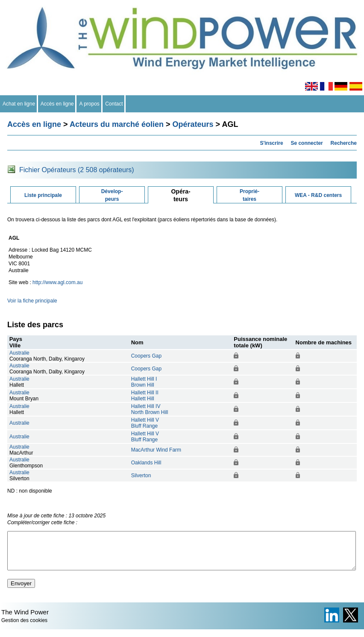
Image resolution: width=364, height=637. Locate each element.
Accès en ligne (57, 104)
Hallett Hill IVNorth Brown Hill (150, 409)
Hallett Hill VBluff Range (145, 423)
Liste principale (43, 195)
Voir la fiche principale (32, 301)
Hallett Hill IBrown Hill (144, 382)
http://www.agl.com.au (57, 282)
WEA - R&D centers (318, 195)
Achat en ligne (19, 104)
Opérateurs (193, 124)
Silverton (141, 476)
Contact (114, 104)
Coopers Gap (146, 356)
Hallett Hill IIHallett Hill (145, 396)
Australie (19, 353)
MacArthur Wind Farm (156, 450)
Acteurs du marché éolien (117, 124)
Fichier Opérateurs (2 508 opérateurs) (77, 170)
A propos (89, 104)
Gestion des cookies (24, 628)
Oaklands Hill (146, 463)
